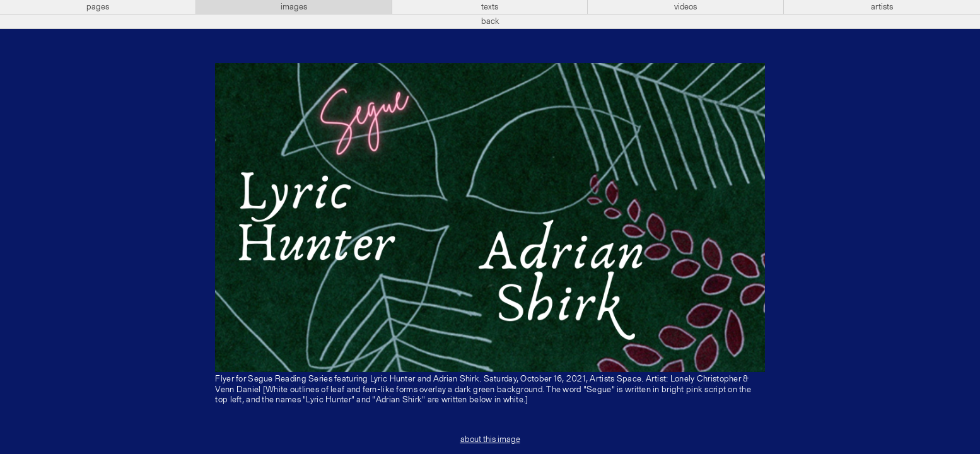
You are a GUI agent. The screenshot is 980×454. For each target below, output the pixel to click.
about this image (490, 439)
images (294, 7)
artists (882, 7)
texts (490, 7)
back (490, 21)
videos (685, 7)
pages (98, 7)
